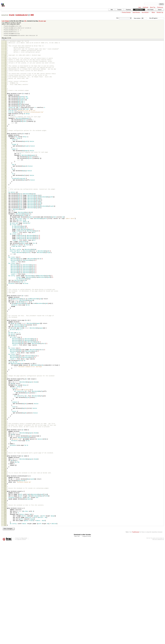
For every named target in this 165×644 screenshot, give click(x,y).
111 (5, 247)
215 (5, 442)
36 (5, 107)
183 (5, 381)
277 (5, 557)
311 (5, 619)
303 (5, 604)
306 (5, 610)
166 (5, 350)
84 (5, 197)
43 (5, 121)
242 (5, 492)
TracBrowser (136, 634)
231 (5, 471)
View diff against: (157, 18)
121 (25, 21)
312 (5, 621)
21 (5, 80)
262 (5, 529)
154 (5, 328)
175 (5, 367)
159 (5, 337)
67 (5, 165)
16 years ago (42, 21)
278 (5, 558)
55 (5, 143)
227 (5, 464)
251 (5, 508)
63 (5, 158)
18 (5, 75)
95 (5, 218)
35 (5, 106)
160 (5, 339)
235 (5, 479)
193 (5, 400)
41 (5, 117)
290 (5, 580)
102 (5, 230)
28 (5, 93)
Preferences (160, 7)
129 (5, 281)
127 (5, 277)
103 (5, 232)
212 (5, 436)
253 (5, 512)
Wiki (112, 10)
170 (5, 358)
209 (5, 430)
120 (5, 264)
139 (5, 300)
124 (5, 272)
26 (5, 90)
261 (5, 527)
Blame (153, 12)
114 (5, 253)
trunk (12, 15)
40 (5, 115)
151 (5, 322)
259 (5, 523)
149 (5, 319)
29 (5, 95)
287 (5, 575)
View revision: (137, 18)
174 (5, 365)
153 (5, 326)
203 (5, 419)
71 (5, 173)
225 (5, 460)
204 (5, 421)
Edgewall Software (21, 641)
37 (5, 109)
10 (5, 59)
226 (5, 462)
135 (5, 292)
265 (5, 534)
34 (5, 104)
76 (5, 182)
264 (5, 533)
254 (5, 514)
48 (5, 130)
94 (5, 216)
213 (5, 438)
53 (5, 139)
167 (5, 352)
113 (5, 251)
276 (5, 555)
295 (5, 589)
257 (5, 519)
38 (5, 111)
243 (5, 494)
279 (5, 560)
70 (5, 171)
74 (5, 178)
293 (5, 586)
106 (5, 238)
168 (5, 354)
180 (5, 376)
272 (5, 547)
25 (5, 88)
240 (5, 488)
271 (5, 545)
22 (5, 82)
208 (5, 428)
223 (5, 456)
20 (5, 78)
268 (5, 540)
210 (5, 432)
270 (5, 543)
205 (5, 423)
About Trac (153, 7)
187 (5, 389)
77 (5, 184)
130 (5, 283)
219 (5, 449)
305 (5, 608)
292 (5, 584)
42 (5, 119)
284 (5, 569)
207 (5, 427)
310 (5, 617)
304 (5, 606)
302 (5, 602)
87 (5, 203)
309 (5, 615)
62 (5, 156)
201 (5, 415)
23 (5, 84)
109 (5, 244)
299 (5, 597)
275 (5, 553)
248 (5, 503)
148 (5, 317)
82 (5, 193)
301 (5, 600)
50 (5, 134)
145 (5, 311)
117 (5, 259)
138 (5, 298)
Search (160, 10)
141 (5, 304)
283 (5, 567)
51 (5, 136)
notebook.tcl (21, 15)
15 (5, 69)
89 (5, 206)
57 (5, 147)
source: (5, 15)
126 (5, 275)
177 (5, 371)
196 (5, 406)
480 (32, 15)
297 (5, 593)
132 (5, 287)
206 (5, 425)
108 (5, 242)
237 (5, 482)
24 (5, 86)
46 (5, 126)
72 (5, 175)
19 (5, 76)
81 (5, 191)
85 (5, 199)
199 (5, 412)
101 (5, 229)
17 (5, 73)
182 (5, 380)
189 (5, 393)
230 (5, 469)
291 (5, 582)
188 (5, 391)
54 (5, 141)
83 (5, 195)
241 (5, 490)
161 (5, 341)
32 (5, 100)
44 (5, 122)
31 (5, 98)
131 (5, 285)
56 (5, 145)
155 (5, 330)
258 (5, 521)
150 (5, 320)
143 (5, 307)
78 (5, 186)
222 (5, 454)
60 (5, 152)
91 (5, 210)
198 (5, 410)
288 (5, 577)
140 (5, 302)
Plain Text (77, 638)
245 (5, 497)
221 (5, 452)
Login (140, 7)
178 (5, 372)
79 (5, 188)
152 (5, 324)
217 (5, 445)
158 (5, 335)
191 (5, 397)
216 (5, 443)
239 (5, 486)
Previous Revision (126, 12)
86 (5, 201)
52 (5, 137)
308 (5, 613)
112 (5, 249)
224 (5, 458)
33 (5, 102)
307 (5, 612)
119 (5, 262)
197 (5, 408)
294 (5, 588)
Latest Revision (136, 12)
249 (5, 504)
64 (5, 160)
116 (5, 257)
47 (5, 128)
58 (5, 148)
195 (5, 404)
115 (5, 255)
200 (5, 413)
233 (5, 475)
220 (5, 450)
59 (5, 150)
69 (5, 169)
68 (5, 167)
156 (5, 332)
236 (5, 481)
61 (5, 154)
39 (5, 113)
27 (5, 91)
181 (5, 378)
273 (5, 549)
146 (5, 313)
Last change (5, 21)
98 (5, 223)
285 (5, 571)
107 (5, 240)
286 (5, 573)
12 (5, 63)
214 (5, 440)
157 (5, 334)
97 (5, 221)
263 (5, 531)
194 (5, 402)
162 (5, 343)
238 (5, 484)
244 (5, 496)
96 (5, 219)
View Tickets (150, 10)
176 (5, 369)
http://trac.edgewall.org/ (158, 641)
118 (5, 260)
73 (5, 176)
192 (5, 398)
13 (5, 65)
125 (5, 274)
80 (5, 190)
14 (5, 67)
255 (5, 516)
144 (5, 309)
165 (5, 348)
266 (5, 536)
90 (5, 208)
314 (5, 625)
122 (5, 268)
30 (5, 97)
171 (5, 359)
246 (5, 499)
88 (5, 205)
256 (5, 518)
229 (5, 467)
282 (5, 566)
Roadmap (128, 10)
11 (5, 61)
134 (5, 290)
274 (5, 551)
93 (5, 214)
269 (5, 542)
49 (5, 132)
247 (5, 501)
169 (5, 356)
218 (5, 447)
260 (5, 525)
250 (5, 506)
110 (5, 245)
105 (5, 236)
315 (5, 627)
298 (5, 595)
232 (5, 473)
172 (5, 361)
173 (5, 363)
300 (5, 599)
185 (5, 385)
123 (5, 270)
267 (5, 538)
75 (5, 180)
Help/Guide (145, 7)
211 (5, 434)
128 (5, 279)
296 (5, 591)
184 (5, 383)
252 (5, 510)
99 (5, 225)
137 (5, 296)
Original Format (87, 638)
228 (5, 466)
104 (5, 234)
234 (5, 477)
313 (5, 623)
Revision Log (160, 12)
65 (5, 161)
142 (5, 305)
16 (5, 71)
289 (5, 579)
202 (5, 417)
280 (5, 562)
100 (5, 227)
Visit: (117, 18)
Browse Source (139, 10)
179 (5, 374)
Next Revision (145, 12)
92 (5, 212)
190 (5, 395)
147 (5, 315)
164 (5, 346)
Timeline (119, 10)
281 (5, 564)
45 (5, 124)
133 (5, 289)
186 (5, 387)
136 (5, 294)
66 (5, 163)
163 (5, 344)
